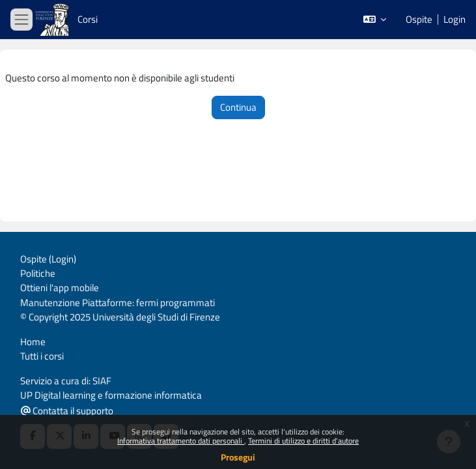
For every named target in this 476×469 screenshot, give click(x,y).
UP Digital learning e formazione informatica (111, 395)
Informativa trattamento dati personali (181, 441)
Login (455, 20)
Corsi (88, 19)
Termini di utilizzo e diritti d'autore (303, 441)
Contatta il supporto (67, 411)
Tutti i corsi (42, 356)
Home (33, 342)
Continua (238, 107)
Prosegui (238, 457)
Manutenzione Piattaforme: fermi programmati (118, 303)
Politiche (38, 273)
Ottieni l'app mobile (60, 288)
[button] (375, 20)
